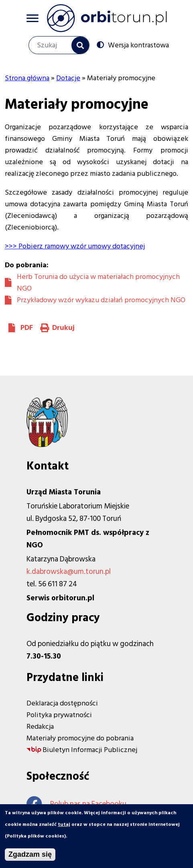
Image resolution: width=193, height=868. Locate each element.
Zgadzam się (30, 857)
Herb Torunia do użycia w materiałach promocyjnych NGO (98, 283)
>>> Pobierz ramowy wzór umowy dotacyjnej (75, 246)
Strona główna (27, 78)
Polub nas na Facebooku (76, 804)
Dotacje (68, 78)
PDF (27, 328)
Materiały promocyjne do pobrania (80, 738)
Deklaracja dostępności (62, 703)
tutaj (64, 827)
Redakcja (40, 727)
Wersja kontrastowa (138, 45)
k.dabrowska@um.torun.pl (69, 572)
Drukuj (63, 328)
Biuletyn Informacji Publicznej (90, 750)
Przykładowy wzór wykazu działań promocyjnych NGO (101, 300)
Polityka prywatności (59, 715)
